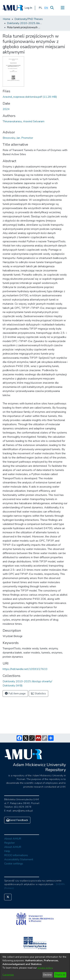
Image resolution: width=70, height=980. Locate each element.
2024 (6, 109)
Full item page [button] (15, 694)
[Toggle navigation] (62, 8)
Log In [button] (29, 8)
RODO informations (16, 855)
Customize (8, 975)
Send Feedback (17, 820)
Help (7, 851)
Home (7, 19)
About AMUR (13, 839)
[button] (40, 8)
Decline (47, 975)
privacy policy (45, 968)
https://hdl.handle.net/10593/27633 (25, 669)
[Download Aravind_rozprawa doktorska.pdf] (30, 97)
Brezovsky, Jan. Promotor (18, 138)
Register (9, 843)
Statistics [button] (38, 694)
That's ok (60, 975)
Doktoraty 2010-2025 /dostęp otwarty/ (24, 23)
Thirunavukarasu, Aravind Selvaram (23, 121)
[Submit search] (52, 8)
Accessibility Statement (19, 859)
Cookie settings (14, 864)
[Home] (13, 8)
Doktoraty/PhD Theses (29, 19)
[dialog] (35, 967)
